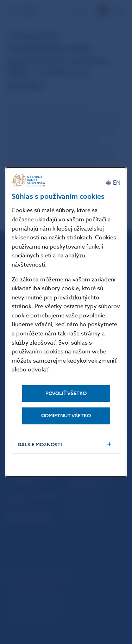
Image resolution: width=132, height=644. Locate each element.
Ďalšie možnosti (40, 445)
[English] (113, 183)
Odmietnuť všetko (66, 416)
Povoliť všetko (66, 393)
